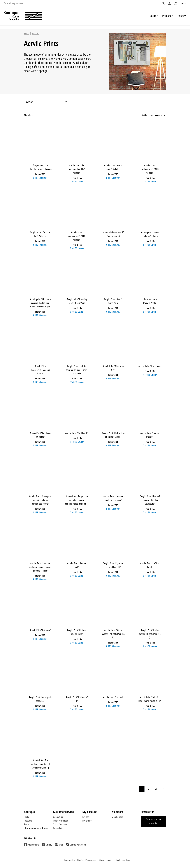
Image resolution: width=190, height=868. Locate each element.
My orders (87, 821)
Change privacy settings (36, 828)
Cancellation (59, 828)
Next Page (163, 789)
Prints (26, 824)
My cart (86, 817)
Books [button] (153, 16)
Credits (80, 860)
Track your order (61, 821)
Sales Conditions (60, 824)
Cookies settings (123, 860)
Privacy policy (91, 860)
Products (28, 821)
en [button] (182, 3)
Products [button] (167, 16)
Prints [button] (181, 16)
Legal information (68, 860)
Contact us (58, 817)
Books (27, 817)
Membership (117, 817)
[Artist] (47, 102)
